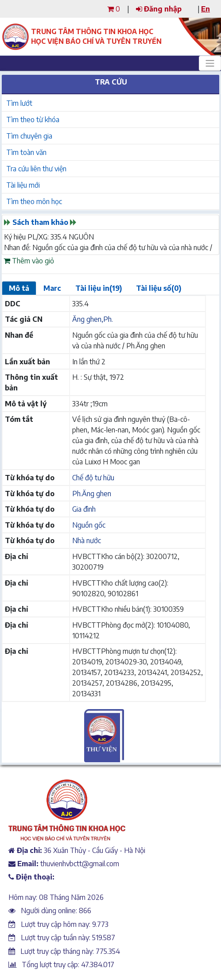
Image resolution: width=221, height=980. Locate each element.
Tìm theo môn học (34, 201)
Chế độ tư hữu (93, 478)
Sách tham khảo (40, 222)
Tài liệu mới (23, 185)
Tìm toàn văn (26, 152)
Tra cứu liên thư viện (36, 169)
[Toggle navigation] (210, 63)
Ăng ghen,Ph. (93, 319)
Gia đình (84, 509)
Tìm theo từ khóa (33, 120)
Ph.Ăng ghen (92, 494)
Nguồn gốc (89, 525)
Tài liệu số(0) (159, 288)
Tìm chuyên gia (29, 136)
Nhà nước (87, 540)
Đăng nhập (159, 9)
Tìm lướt (19, 103)
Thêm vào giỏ (29, 261)
